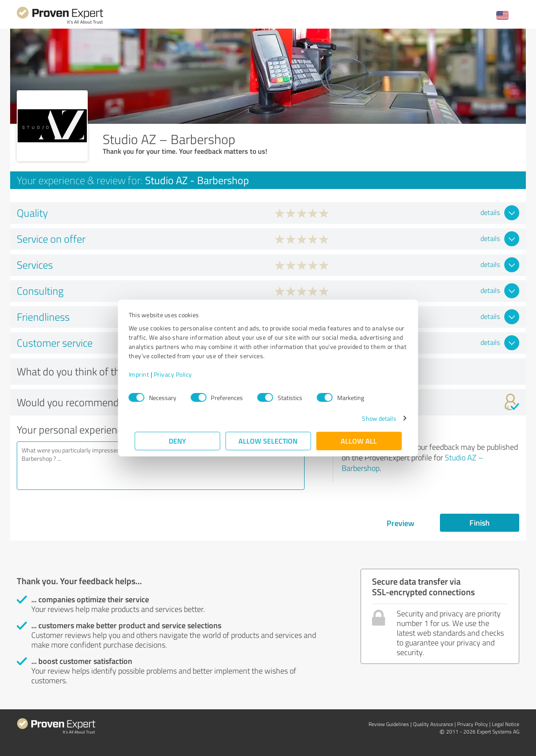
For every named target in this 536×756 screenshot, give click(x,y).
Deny (177, 441)
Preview (400, 523)
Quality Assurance (433, 724)
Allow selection (268, 441)
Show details (373, 418)
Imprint (145, 374)
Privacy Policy (179, 374)
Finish (480, 523)
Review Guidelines (389, 724)
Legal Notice (506, 724)
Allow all (359, 441)
